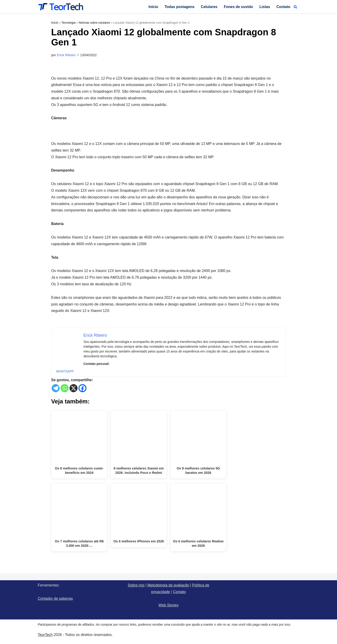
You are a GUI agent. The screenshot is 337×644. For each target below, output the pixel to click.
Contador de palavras (55, 598)
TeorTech (45, 635)
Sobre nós (136, 585)
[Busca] (295, 7)
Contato (283, 7)
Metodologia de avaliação (168, 585)
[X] (74, 388)
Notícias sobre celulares (94, 23)
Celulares (209, 7)
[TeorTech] (61, 7)
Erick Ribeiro (66, 55)
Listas (265, 7)
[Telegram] (56, 388)
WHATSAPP (65, 371)
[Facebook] (82, 388)
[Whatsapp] (65, 388)
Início (153, 7)
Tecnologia (68, 23)
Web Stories (168, 605)
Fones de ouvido (238, 7)
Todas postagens (179, 7)
